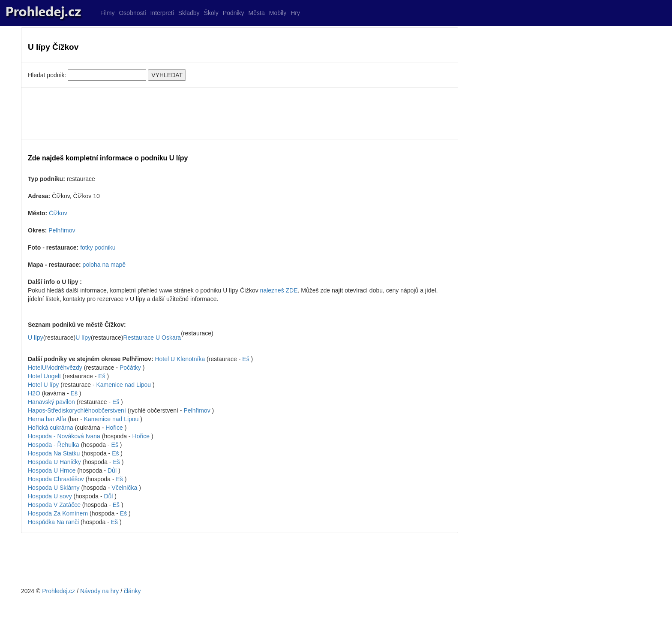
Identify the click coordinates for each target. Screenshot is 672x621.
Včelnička (124, 488)
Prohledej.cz (58, 591)
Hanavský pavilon (52, 402)
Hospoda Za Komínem (59, 513)
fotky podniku (98, 247)
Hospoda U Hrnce (52, 470)
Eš (246, 359)
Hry (295, 13)
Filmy (107, 13)
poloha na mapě (104, 265)
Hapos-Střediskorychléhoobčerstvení (77, 410)
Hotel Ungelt (44, 376)
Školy (211, 13)
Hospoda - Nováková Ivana (65, 436)
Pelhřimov (62, 230)
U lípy (36, 338)
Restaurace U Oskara (152, 338)
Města (257, 13)
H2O (35, 393)
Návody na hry (99, 591)
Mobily (278, 13)
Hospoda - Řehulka (54, 445)
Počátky (130, 368)
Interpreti (162, 13)
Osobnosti (132, 13)
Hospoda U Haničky (55, 462)
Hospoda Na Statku (55, 453)
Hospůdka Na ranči (54, 522)
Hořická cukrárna (51, 428)
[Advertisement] (240, 113)
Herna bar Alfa (48, 419)
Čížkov (58, 213)
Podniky (234, 13)
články (132, 591)
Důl (112, 470)
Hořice (114, 428)
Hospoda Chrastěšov (57, 479)
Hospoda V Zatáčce (55, 505)
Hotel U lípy (44, 385)
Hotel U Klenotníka (180, 359)
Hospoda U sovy (51, 496)
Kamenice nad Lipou (124, 385)
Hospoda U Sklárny (55, 488)
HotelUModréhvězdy (55, 368)
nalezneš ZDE (279, 290)
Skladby (189, 13)
